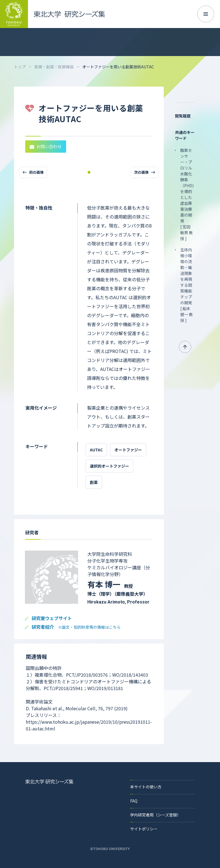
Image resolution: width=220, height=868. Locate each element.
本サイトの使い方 (146, 787)
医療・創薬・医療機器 (54, 67)
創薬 (94, 482)
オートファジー (128, 450)
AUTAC (96, 450)
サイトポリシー (144, 829)
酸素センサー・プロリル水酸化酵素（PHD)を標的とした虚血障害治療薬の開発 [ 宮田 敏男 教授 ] (187, 194)
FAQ (134, 801)
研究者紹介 (76, 627)
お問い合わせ (46, 146)
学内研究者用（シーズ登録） (155, 815)
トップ (20, 67)
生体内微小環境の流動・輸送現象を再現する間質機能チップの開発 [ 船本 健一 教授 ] (187, 285)
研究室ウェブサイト (52, 618)
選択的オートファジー (109, 466)
